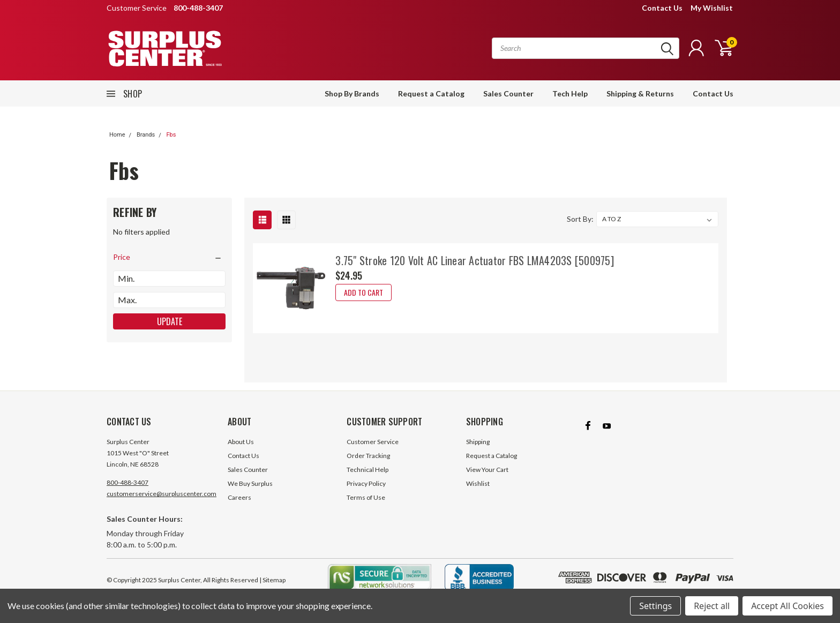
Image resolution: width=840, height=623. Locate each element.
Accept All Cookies (787, 606)
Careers (239, 497)
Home (117, 135)
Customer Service (373, 442)
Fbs (171, 135)
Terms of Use (366, 497)
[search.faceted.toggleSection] (169, 257)
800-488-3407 (127, 482)
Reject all (712, 606)
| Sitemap (272, 580)
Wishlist (478, 483)
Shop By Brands (352, 93)
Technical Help (367, 470)
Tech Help (570, 93)
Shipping (478, 442)
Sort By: (580, 219)
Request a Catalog (431, 93)
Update (170, 321)
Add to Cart (363, 292)
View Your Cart (487, 470)
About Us (241, 442)
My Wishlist (712, 8)
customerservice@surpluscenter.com (162, 494)
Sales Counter (508, 93)
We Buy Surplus (250, 483)
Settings (655, 606)
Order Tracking (368, 456)
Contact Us (662, 8)
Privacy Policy (366, 483)
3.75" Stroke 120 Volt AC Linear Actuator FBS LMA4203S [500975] (475, 260)
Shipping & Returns (640, 93)
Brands (146, 135)
